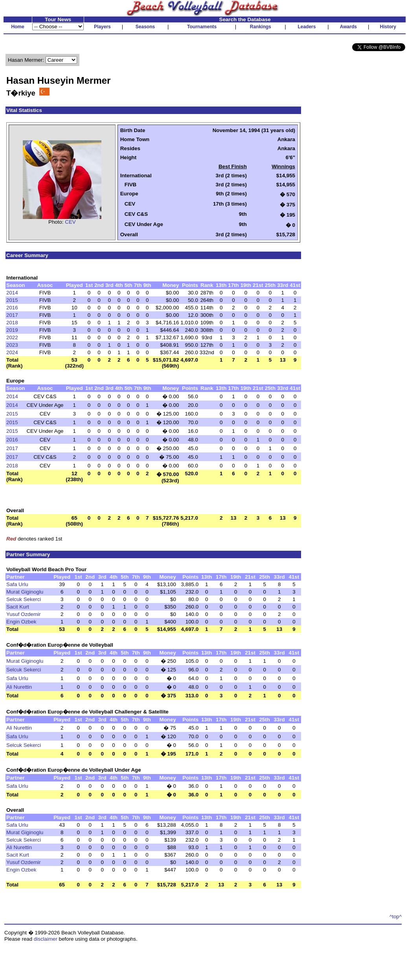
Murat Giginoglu (25, 592)
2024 (12, 352)
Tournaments (202, 27)
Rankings (261, 27)
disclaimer (46, 939)
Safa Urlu (17, 584)
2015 (12, 300)
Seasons (145, 27)
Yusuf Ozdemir (23, 614)
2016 (12, 308)
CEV (70, 222)
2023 (12, 345)
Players (102, 27)
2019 (12, 330)
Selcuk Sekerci (24, 599)
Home (17, 27)
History (388, 27)
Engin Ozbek (21, 622)
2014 (12, 293)
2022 (12, 337)
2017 (12, 315)
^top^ (396, 917)
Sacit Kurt (18, 607)
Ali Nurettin (19, 687)
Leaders (307, 27)
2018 (12, 323)
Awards (348, 27)
